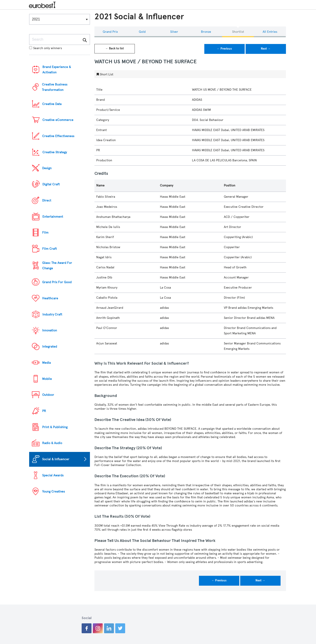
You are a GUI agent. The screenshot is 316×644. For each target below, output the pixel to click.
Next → (266, 49)
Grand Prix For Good (57, 282)
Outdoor (48, 395)
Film (45, 233)
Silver (174, 32)
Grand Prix (110, 32)
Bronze (206, 32)
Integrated (50, 347)
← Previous (224, 49)
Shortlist (238, 32)
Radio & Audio (52, 443)
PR (44, 411)
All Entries (270, 32)
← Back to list (115, 48)
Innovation (50, 330)
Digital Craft (51, 184)
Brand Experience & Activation (57, 70)
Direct (47, 200)
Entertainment (53, 217)
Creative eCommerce (58, 120)
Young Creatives (53, 492)
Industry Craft (52, 314)
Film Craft (49, 249)
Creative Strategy (55, 152)
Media (46, 363)
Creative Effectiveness (58, 136)
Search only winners (46, 48)
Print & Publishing (55, 427)
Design (47, 168)
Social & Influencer (56, 459)
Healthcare (50, 298)
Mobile (47, 379)
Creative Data (52, 104)
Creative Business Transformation (55, 87)
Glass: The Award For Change (57, 266)
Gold (142, 32)
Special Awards (53, 475)
